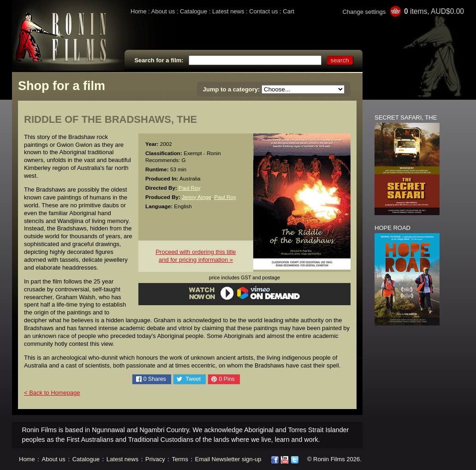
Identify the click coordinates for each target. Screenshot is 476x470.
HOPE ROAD (393, 228)
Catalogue (193, 11)
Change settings (364, 12)
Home (139, 11)
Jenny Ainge (196, 197)
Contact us (263, 11)
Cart (289, 11)
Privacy (155, 459)
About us (163, 11)
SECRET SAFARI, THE (406, 117)
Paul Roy (189, 188)
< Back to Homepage (52, 393)
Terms (180, 459)
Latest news (228, 11)
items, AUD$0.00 (434, 11)
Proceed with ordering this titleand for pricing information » (196, 256)
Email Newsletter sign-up (228, 459)
